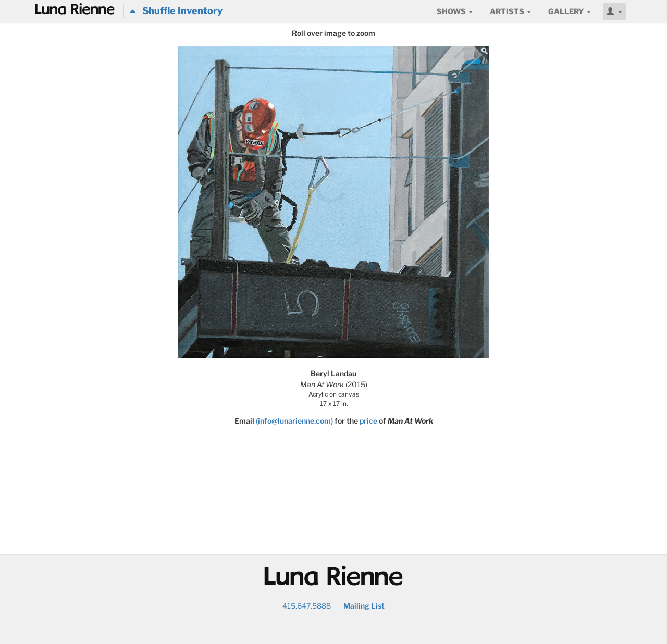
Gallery (570, 11)
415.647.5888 (307, 606)
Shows (455, 11)
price (368, 421)
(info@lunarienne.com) (294, 421)
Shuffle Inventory (176, 11)
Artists (510, 11)
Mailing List (364, 606)
